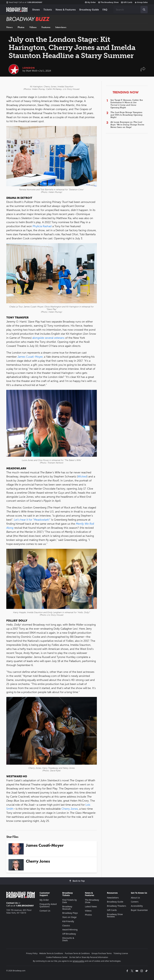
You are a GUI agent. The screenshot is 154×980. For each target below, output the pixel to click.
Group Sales (141, 2)
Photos (21, 27)
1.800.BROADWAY (24, 2)
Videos (33, 27)
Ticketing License (121, 953)
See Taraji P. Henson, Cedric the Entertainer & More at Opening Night (127, 104)
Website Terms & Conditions (51, 953)
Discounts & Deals (68, 939)
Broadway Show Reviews (115, 915)
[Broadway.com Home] (17, 10)
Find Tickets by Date (69, 901)
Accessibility (137, 906)
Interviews (61, 27)
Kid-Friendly (68, 921)
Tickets (48, 10)
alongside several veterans (48, 338)
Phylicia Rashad (42, 226)
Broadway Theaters (116, 906)
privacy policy (79, 961)
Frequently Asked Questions (48, 905)
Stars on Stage (69, 917)
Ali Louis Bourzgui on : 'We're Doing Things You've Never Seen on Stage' (127, 125)
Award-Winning (70, 930)
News (9, 27)
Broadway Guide (89, 10)
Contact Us (12, 903)
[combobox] (131, 10)
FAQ (105, 10)
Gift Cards (127, 2)
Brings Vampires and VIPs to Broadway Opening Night (126, 115)
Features (46, 27)
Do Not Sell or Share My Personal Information (89, 957)
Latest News (91, 906)
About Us (135, 898)
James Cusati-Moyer (30, 357)
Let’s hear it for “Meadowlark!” (32, 520)
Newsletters (113, 898)
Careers (135, 902)
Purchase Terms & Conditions (77, 953)
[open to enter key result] (144, 10)
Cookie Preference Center (57, 957)
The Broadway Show (108, 2)
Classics (66, 925)
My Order (90, 2)
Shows (36, 10)
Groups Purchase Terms (102, 953)
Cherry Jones (70, 809)
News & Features (66, 10)
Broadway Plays (70, 913)
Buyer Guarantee (139, 910)
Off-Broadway (69, 934)
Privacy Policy (32, 953)
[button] (143, 71)
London (29, 68)
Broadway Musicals (67, 908)
